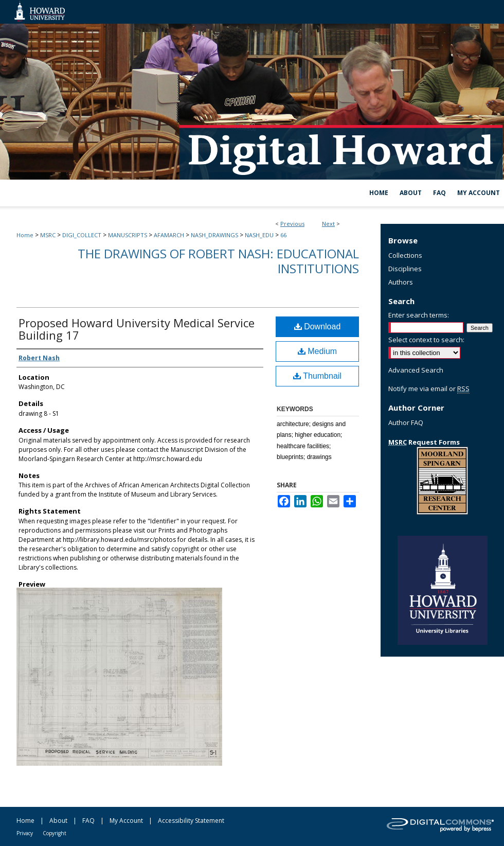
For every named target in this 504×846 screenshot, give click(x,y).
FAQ (88, 821)
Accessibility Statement (191, 821)
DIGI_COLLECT (82, 235)
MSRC (48, 235)
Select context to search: (426, 340)
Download (318, 327)
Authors (401, 282)
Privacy (25, 833)
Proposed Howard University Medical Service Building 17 (137, 329)
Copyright (55, 833)
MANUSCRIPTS (128, 235)
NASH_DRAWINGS (214, 235)
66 (283, 235)
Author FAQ (406, 422)
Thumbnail (317, 376)
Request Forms (424, 442)
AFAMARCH (169, 235)
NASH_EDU (259, 235)
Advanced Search (416, 370)
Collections (405, 255)
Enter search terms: (419, 315)
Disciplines (405, 269)
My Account (126, 821)
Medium (317, 351)
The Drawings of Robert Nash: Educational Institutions (218, 261)
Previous (292, 224)
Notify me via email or (429, 389)
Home (25, 235)
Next (328, 224)
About (58, 821)
